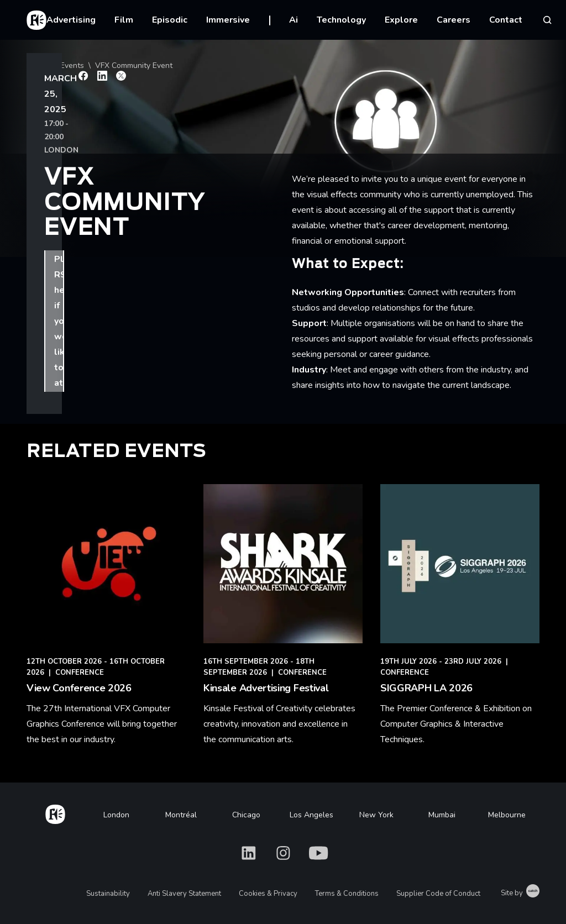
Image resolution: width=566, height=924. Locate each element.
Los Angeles (311, 815)
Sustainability (108, 894)
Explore (401, 20)
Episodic (170, 20)
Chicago (246, 815)
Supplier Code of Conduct (438, 894)
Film (124, 20)
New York (376, 815)
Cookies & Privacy (268, 894)
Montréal (181, 815)
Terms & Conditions (347, 894)
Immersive (228, 20)
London (116, 815)
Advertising (71, 20)
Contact (506, 20)
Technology (341, 20)
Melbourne (507, 815)
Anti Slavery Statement (184, 894)
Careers (454, 20)
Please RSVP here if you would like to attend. (128, 223)
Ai (294, 20)
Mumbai (442, 815)
